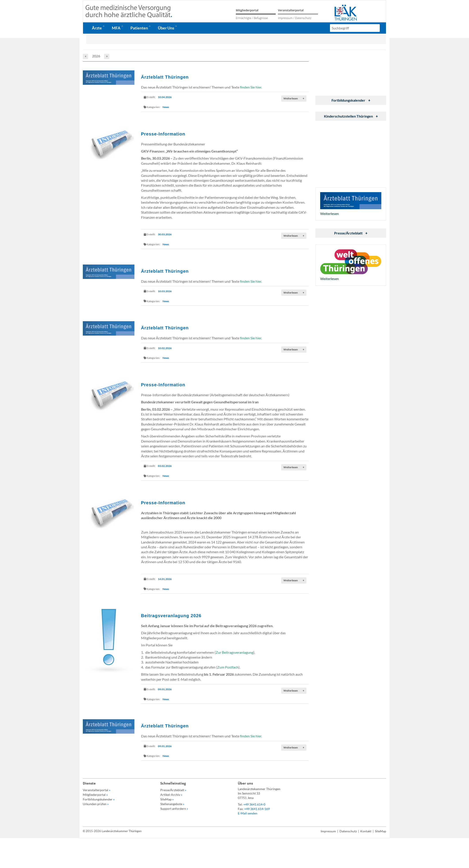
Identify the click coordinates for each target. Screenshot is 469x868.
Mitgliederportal (247, 10)
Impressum (285, 18)
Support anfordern (174, 809)
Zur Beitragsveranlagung (234, 652)
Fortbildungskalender (351, 100)
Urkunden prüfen (96, 804)
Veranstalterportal (291, 10)
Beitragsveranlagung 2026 (171, 616)
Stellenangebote (172, 804)
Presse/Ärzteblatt (351, 233)
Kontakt (366, 831)
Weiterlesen (294, 98)
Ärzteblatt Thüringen (165, 77)
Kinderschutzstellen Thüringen (351, 116)
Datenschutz (303, 18)
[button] (100, 28)
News (166, 107)
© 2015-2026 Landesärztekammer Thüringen (112, 831)
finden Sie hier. (251, 87)
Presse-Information (163, 134)
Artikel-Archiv (171, 795)
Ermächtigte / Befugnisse (252, 18)
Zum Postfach (228, 667)
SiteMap (167, 799)
